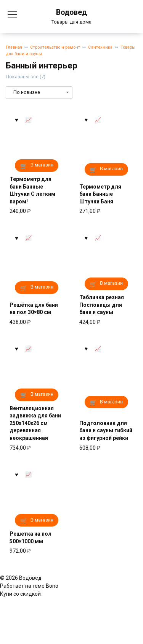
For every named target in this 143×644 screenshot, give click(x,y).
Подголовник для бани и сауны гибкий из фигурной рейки (106, 431)
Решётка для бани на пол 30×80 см (34, 309)
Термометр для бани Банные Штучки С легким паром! (32, 190)
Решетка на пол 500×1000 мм (31, 538)
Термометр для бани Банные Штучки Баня (100, 194)
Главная (14, 47)
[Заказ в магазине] (39, 93)
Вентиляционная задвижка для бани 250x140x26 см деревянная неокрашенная (35, 423)
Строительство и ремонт (55, 47)
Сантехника (100, 47)
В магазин (42, 165)
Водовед (71, 12)
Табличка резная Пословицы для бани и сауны (102, 305)
